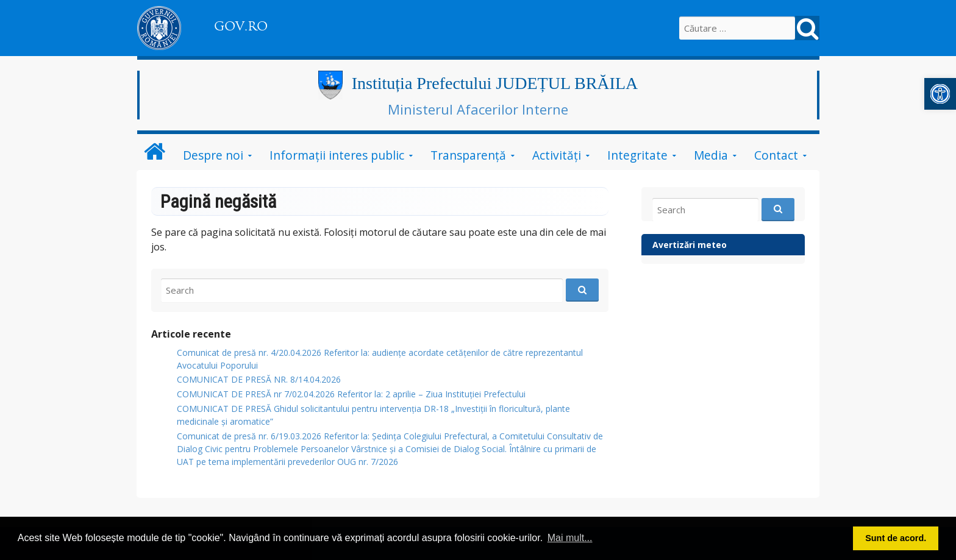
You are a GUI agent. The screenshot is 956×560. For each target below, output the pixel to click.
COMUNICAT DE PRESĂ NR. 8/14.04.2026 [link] (259, 379)
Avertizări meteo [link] (690, 245)
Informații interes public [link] (337, 155)
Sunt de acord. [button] (896, 538)
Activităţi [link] (557, 155)
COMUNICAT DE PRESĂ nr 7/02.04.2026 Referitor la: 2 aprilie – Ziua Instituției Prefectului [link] (351, 394)
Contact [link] (776, 155)
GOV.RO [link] (241, 26)
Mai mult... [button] (570, 538)
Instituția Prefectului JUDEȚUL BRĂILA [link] (495, 83)
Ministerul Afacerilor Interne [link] (478, 109)
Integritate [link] (637, 155)
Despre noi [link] (213, 155)
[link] (940, 94)
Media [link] (711, 155)
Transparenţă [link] (468, 155)
